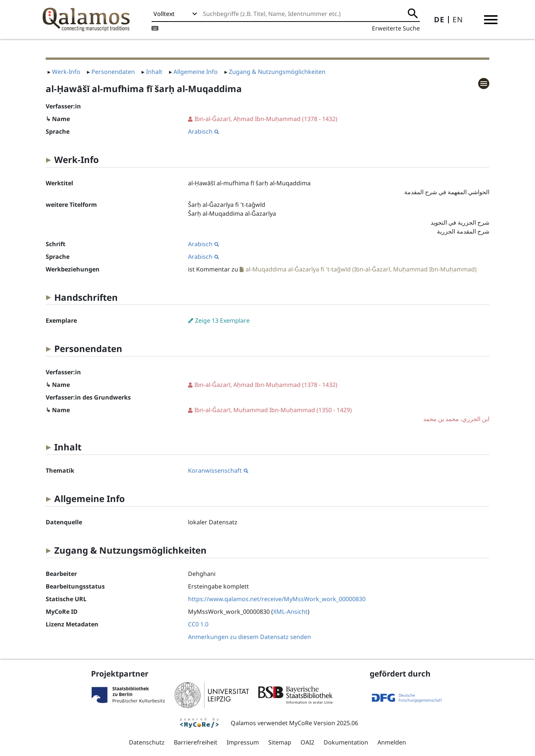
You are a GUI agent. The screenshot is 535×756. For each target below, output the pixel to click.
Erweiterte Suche (396, 28)
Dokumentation (346, 742)
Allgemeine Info (196, 72)
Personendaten (113, 72)
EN (458, 19)
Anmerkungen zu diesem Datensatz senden (249, 637)
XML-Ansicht (290, 612)
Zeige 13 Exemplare (222, 320)
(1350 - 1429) (339, 415)
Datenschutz (147, 742)
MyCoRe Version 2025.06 (324, 723)
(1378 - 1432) (266, 119)
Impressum (243, 742)
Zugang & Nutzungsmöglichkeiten (277, 72)
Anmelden (392, 742)
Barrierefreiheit (196, 742)
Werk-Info (66, 72)
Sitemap (280, 742)
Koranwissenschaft (218, 470)
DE (439, 19)
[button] (491, 20)
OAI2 (307, 742)
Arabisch (203, 131)
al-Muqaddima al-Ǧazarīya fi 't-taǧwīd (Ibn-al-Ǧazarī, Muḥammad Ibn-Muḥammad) (361, 269)
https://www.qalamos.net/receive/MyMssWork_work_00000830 (277, 599)
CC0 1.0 (198, 624)
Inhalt (154, 72)
